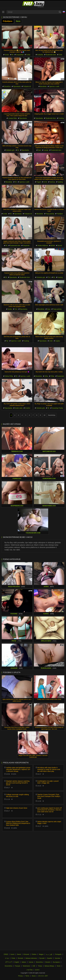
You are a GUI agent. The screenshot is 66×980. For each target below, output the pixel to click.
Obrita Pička (9, 376)
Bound (60, 246)
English (17, 962)
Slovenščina (9, 966)
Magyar (41, 954)
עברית (7, 958)
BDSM (53, 246)
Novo (18, 21)
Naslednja (52, 415)
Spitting (60, 182)
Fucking (61, 118)
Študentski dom (51, 55)
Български (56, 962)
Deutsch (48, 962)
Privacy (20, 976)
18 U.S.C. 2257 (43, 976)
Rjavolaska (17, 86)
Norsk (59, 966)
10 (45, 415)
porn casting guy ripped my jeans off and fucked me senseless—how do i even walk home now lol (50, 810)
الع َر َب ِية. (49, 954)
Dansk (19, 954)
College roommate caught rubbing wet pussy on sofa (17, 795)
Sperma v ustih (54, 86)
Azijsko (58, 341)
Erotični (28, 408)
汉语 (34, 966)
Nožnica (52, 182)
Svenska (57, 958)
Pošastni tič (27, 86)
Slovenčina (39, 962)
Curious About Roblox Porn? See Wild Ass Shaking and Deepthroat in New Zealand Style (18, 823)
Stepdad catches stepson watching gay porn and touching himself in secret (18, 783)
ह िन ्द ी (9, 962)
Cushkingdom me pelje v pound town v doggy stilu (48, 782)
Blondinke (43, 86)
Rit (12, 55)
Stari (39, 150)
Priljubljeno (8, 21)
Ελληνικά (26, 954)
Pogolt (39, 182)
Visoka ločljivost (43, 246)
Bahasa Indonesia (31, 958)
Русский (42, 958)
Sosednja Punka (57, 408)
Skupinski (26, 246)
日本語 (6, 954)
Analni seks (19, 408)
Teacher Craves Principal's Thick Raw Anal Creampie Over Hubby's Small (49, 796)
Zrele (60, 55)
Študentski (60, 376)
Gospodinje (20, 55)
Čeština (34, 954)
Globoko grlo (10, 150)
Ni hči (45, 182)
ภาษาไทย (30, 970)
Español (50, 958)
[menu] (3, 12)
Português (58, 954)
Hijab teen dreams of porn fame (17, 808)
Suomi (12, 954)
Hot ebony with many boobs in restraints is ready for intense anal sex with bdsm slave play (49, 769)
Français (17, 966)
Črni (49, 277)
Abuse (34, 976)
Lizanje (46, 150)
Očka (46, 376)
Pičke (52, 376)
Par (7, 341)
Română (20, 958)
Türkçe (40, 966)
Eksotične (7, 86)
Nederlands (26, 966)
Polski (13, 958)
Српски (31, 962)
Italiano (24, 962)
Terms (27, 976)
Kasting (60, 277)
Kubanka (40, 55)
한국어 (37, 970)
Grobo (7, 55)
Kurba (28, 55)
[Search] (60, 12)
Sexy (49, 309)
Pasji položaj (50, 214)
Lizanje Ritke (12, 118)
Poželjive (60, 214)
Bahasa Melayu (49, 966)
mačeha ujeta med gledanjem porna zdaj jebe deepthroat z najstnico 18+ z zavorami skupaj (18, 769)
